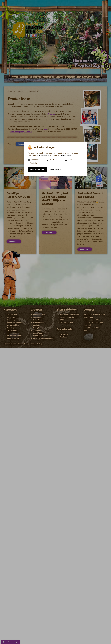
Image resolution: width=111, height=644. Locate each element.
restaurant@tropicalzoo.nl (21, 132)
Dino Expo (11, 328)
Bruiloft (36, 325)
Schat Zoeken (12, 333)
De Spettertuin (13, 317)
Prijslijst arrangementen (43, 338)
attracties (51, 114)
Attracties (48, 77)
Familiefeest (33, 92)
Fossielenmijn (12, 330)
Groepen (70, 77)
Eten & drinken (85, 77)
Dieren (59, 77)
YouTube (63, 337)
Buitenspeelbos (13, 338)
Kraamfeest (38, 336)
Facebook (23, 144)
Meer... (86, 330)
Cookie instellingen (12, 642)
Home (15, 77)
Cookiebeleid (65, 155)
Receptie (37, 328)
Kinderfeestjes (39, 315)
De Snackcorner (66, 323)
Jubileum (37, 330)
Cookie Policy (37, 344)
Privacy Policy (23, 344)
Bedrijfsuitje (38, 333)
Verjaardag (38, 317)
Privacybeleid (44, 155)
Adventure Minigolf (15, 323)
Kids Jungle (11, 320)
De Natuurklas (13, 325)
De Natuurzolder (14, 336)
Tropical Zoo (12, 315)
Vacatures (35, 77)
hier (45, 129)
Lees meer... (14, 241)
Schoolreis (38, 320)
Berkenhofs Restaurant (70, 315)
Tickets (24, 77)
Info (97, 77)
